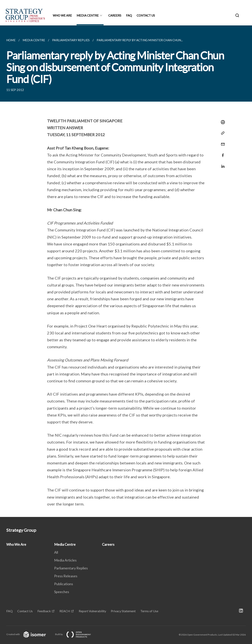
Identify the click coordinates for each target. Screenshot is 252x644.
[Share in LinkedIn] (222, 164)
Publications (64, 584)
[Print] (222, 122)
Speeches (62, 592)
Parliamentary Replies (71, 568)
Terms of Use (149, 611)
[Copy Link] (222, 133)
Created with (29, 634)
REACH (65, 611)
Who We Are (62, 15)
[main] (126, 271)
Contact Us (146, 15)
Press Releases (66, 576)
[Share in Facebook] (222, 153)
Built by (76, 634)
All (56, 552)
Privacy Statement (123, 611)
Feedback (44, 611)
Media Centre (88, 15)
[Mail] (222, 142)
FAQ (129, 15)
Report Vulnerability (92, 611)
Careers (115, 15)
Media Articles (65, 560)
